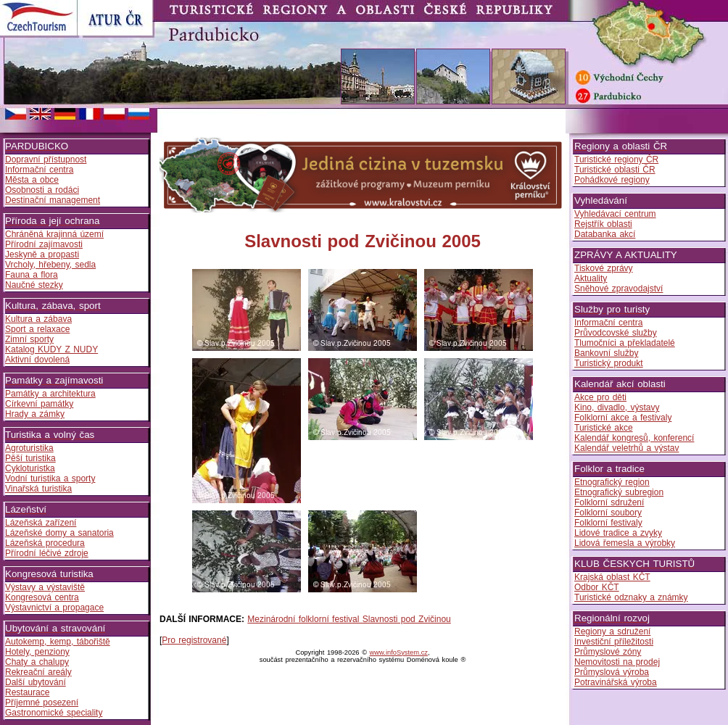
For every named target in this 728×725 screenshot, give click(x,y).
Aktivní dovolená (37, 360)
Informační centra (39, 170)
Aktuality (591, 278)
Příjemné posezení (42, 703)
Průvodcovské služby (616, 333)
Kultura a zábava (38, 319)
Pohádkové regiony (612, 180)
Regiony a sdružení (612, 631)
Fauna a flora (32, 275)
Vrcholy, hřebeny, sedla (50, 265)
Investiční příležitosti (614, 642)
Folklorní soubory (608, 513)
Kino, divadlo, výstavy (617, 407)
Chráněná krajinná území (54, 234)
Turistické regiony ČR (616, 159)
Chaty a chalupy (37, 662)
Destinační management (53, 200)
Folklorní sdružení (609, 502)
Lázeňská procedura (45, 543)
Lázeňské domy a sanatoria (59, 533)
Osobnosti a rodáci (42, 190)
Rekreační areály (38, 672)
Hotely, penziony (37, 652)
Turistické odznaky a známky (631, 597)
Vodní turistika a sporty (50, 478)
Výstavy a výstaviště (45, 587)
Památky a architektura (50, 394)
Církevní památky (39, 404)
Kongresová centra (42, 597)
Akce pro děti (600, 397)
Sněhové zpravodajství (619, 289)
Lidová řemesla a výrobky (625, 543)
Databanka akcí (605, 234)
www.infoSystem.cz (399, 652)
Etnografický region (612, 482)
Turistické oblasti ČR (615, 170)
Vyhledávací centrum (615, 214)
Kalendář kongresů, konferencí (634, 438)
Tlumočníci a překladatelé (625, 343)
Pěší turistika (30, 458)
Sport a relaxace (37, 329)
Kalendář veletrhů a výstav (626, 448)
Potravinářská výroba (616, 682)
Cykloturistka (30, 468)
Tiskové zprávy (604, 268)
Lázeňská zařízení (41, 523)
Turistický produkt (609, 363)
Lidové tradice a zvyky (618, 533)
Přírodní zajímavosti (44, 244)
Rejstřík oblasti (603, 224)
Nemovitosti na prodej (617, 662)
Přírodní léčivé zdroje (47, 553)
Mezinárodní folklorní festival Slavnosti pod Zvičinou (349, 619)
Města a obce (32, 180)
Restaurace (27, 692)
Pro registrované (194, 640)
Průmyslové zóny (608, 652)
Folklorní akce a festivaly (623, 418)
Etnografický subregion (619, 492)
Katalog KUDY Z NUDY (51, 349)
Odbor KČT (597, 587)
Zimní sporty (29, 339)
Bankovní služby (606, 353)
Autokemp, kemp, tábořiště (58, 642)
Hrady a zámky (35, 414)
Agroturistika (29, 448)
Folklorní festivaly (608, 523)
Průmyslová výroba (612, 672)
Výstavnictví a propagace (54, 608)
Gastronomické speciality (54, 713)
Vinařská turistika (38, 489)
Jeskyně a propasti (42, 254)
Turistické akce (604, 428)
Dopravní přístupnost (46, 159)
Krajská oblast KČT (612, 577)
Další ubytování (36, 682)
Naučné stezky (34, 285)
